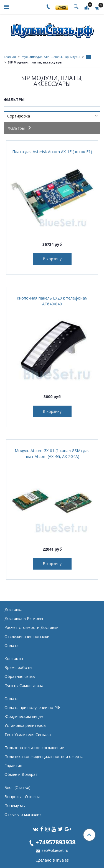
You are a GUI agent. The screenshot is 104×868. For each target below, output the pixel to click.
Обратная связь (20, 676)
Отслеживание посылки (27, 637)
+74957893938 (55, 842)
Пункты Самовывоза (24, 686)
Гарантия (13, 765)
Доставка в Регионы (24, 618)
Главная (10, 57)
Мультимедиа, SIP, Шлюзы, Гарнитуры (51, 57)
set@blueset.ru (54, 850)
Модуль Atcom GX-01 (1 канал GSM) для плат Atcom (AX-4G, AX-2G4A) (52, 453)
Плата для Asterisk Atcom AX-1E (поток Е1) (52, 152)
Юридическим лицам (24, 716)
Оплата (12, 645)
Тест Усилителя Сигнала (28, 735)
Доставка (13, 610)
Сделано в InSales (52, 860)
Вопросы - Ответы (22, 797)
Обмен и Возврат (21, 774)
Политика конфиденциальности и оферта (44, 757)
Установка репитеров (25, 725)
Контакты (14, 659)
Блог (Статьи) (17, 787)
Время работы (18, 667)
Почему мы (15, 806)
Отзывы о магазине (23, 814)
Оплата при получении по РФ (32, 708)
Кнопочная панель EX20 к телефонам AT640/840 (52, 301)
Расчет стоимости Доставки (31, 627)
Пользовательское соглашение (34, 748)
